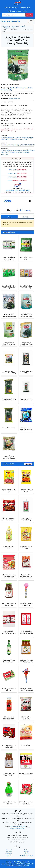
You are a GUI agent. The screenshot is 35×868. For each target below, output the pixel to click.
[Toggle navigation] (31, 21)
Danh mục (15, 26)
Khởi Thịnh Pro (6, 26)
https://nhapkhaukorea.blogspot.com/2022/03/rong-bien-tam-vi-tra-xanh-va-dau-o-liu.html (17, 138)
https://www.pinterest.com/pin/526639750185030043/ (18, 145)
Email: (17, 180)
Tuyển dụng (11, 11)
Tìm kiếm (29, 15)
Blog (29, 8)
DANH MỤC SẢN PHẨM (11, 21)
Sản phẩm (23, 8)
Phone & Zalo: (18, 170)
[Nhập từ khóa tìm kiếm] (14, 15)
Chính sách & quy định (26, 856)
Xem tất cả (28, 464)
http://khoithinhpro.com (18, 826)
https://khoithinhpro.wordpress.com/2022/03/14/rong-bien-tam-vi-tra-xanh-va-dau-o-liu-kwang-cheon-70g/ (18, 152)
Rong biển (23, 26)
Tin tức (26, 850)
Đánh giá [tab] (26, 217)
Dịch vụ (9, 856)
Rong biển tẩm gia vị (10, 28)
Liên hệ (25, 11)
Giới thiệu (15, 8)
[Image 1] (18, 79)
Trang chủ (8, 8)
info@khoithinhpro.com (17, 828)
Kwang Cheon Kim (14, 98)
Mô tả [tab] (9, 217)
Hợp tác (19, 11)
